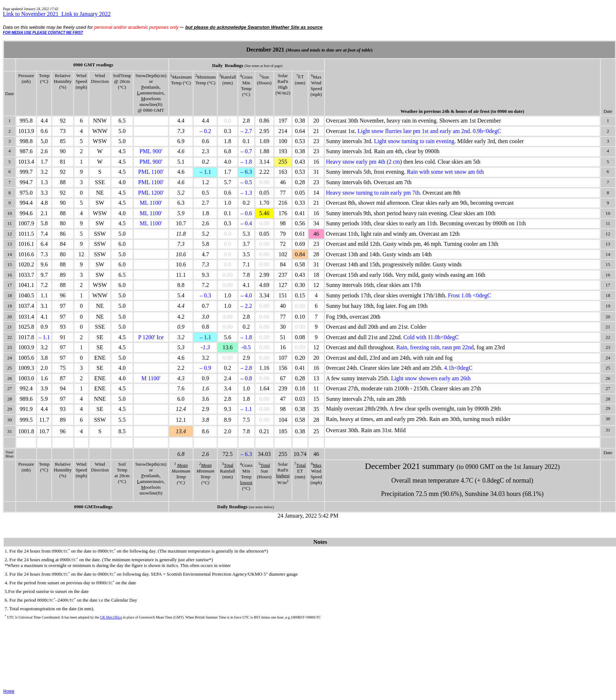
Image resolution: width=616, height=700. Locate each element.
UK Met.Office (111, 617)
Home (9, 692)
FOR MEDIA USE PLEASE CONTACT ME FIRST (43, 33)
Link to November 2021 (32, 14)
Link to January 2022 (86, 14)
